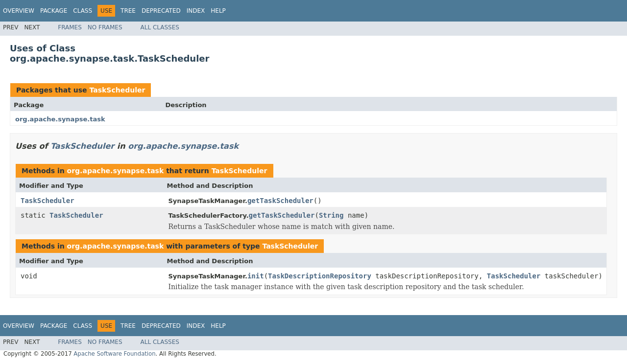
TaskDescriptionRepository (320, 276)
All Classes (160, 27)
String (331, 215)
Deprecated (161, 11)
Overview (19, 11)
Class (83, 11)
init (256, 276)
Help (218, 11)
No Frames (105, 27)
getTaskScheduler (280, 201)
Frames (70, 27)
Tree (128, 11)
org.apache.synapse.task (60, 119)
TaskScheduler (117, 90)
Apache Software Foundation (114, 354)
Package (54, 11)
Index (196, 11)
